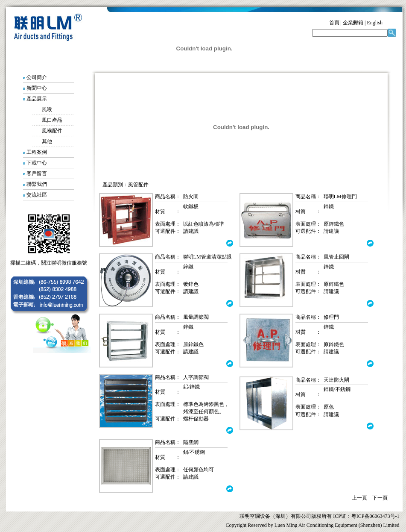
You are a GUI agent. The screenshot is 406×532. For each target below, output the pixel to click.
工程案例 (37, 152)
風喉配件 (52, 131)
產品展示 (37, 99)
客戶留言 (37, 173)
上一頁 (359, 498)
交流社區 (37, 195)
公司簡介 (37, 77)
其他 (42, 141)
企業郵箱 (353, 23)
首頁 (334, 23)
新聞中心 (37, 88)
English (375, 23)
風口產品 (52, 120)
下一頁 (380, 498)
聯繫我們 (37, 184)
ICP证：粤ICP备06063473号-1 (365, 516)
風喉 (47, 109)
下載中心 (37, 163)
